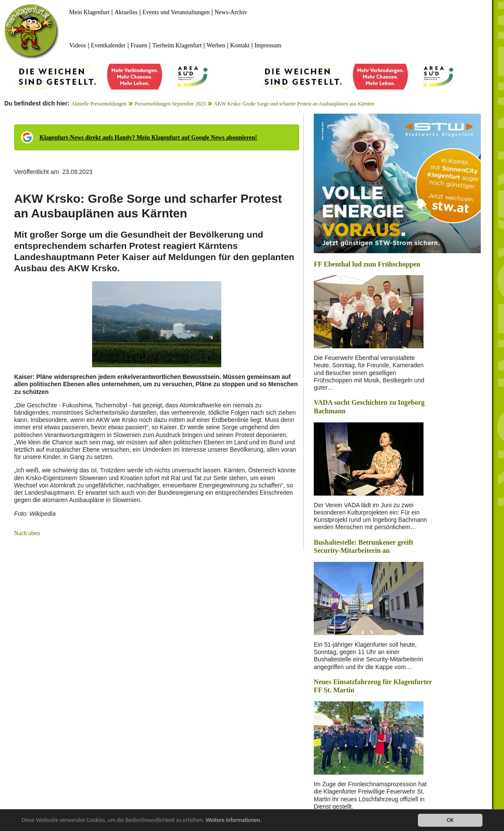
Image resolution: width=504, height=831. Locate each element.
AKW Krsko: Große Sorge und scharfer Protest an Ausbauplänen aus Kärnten (294, 104)
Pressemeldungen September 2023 (170, 104)
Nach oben (27, 533)
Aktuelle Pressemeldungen (99, 104)
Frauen (139, 45)
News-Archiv (231, 12)
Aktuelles (126, 12)
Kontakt (240, 45)
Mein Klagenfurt (90, 12)
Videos (78, 45)
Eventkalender (108, 45)
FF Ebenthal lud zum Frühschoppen (367, 264)
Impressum (268, 45)
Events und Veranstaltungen (176, 12)
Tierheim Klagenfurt (177, 45)
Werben (216, 45)
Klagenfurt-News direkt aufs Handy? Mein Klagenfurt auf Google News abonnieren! (148, 138)
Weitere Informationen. (234, 820)
